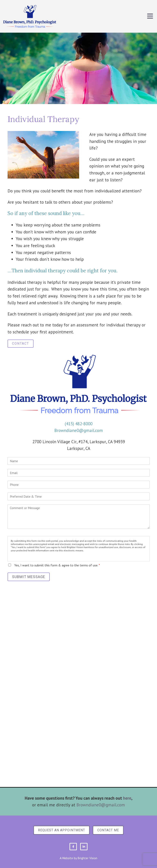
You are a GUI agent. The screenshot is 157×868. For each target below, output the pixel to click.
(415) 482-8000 (79, 424)
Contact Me (108, 830)
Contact (21, 344)
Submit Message (29, 577)
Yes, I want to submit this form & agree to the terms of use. (57, 565)
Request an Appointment (62, 830)
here (127, 798)
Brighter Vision (87, 858)
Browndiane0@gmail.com (79, 430)
